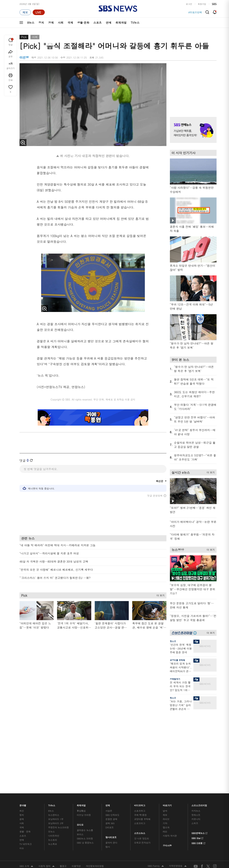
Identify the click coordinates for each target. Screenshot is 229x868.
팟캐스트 (196, 725)
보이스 (80, 744)
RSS (165, 742)
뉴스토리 (52, 750)
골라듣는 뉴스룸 (85, 740)
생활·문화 (83, 23)
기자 (165, 733)
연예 (109, 23)
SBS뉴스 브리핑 (85, 749)
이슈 (22, 758)
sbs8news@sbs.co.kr (123, 788)
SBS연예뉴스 (200, 743)
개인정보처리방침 (95, 776)
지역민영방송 (178, 776)
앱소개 (166, 737)
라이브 (166, 729)
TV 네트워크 (26, 754)
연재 (108, 715)
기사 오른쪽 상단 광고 (192, 86)
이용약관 (76, 776)
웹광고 (63, 776)
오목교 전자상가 (142, 753)
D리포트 (110, 737)
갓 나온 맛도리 (142, 749)
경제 (51, 23)
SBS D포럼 (198, 753)
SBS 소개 (26, 776)
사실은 (109, 721)
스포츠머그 (140, 721)
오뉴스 (51, 742)
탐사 (108, 757)
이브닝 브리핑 (84, 725)
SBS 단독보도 (112, 725)
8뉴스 (31, 23)
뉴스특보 (52, 754)
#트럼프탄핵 (195, 12)
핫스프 (173, 641)
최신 (22, 721)
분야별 (23, 715)
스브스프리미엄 (199, 715)
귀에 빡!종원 (140, 725)
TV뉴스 (135, 23)
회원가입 (202, 4)
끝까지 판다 (111, 753)
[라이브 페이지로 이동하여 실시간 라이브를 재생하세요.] (39, 12)
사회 (61, 23)
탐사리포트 (111, 746)
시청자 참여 (46, 776)
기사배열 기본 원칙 (154, 796)
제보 (165, 725)
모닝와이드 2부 (56, 733)
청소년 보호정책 (172, 796)
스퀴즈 (195, 733)
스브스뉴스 (140, 742)
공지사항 (167, 756)
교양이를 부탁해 (177, 660)
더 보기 (160, 595)
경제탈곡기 (175, 679)
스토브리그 (140, 733)
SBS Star (197, 748)
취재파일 (121, 23)
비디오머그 (140, 715)
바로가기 (167, 715)
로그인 (189, 4)
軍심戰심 (81, 721)
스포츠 (97, 23)
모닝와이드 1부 (56, 729)
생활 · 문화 (25, 742)
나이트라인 (54, 746)
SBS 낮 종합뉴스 (85, 753)
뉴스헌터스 (54, 725)
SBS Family (156, 776)
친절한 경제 (111, 729)
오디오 (80, 734)
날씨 (165, 721)
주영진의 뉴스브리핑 (58, 737)
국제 (70, 23)
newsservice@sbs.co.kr (121, 793)
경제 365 (110, 733)
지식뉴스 (196, 721)
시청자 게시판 (170, 746)
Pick (24, 37)
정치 (41, 23)
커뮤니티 (196, 729)
